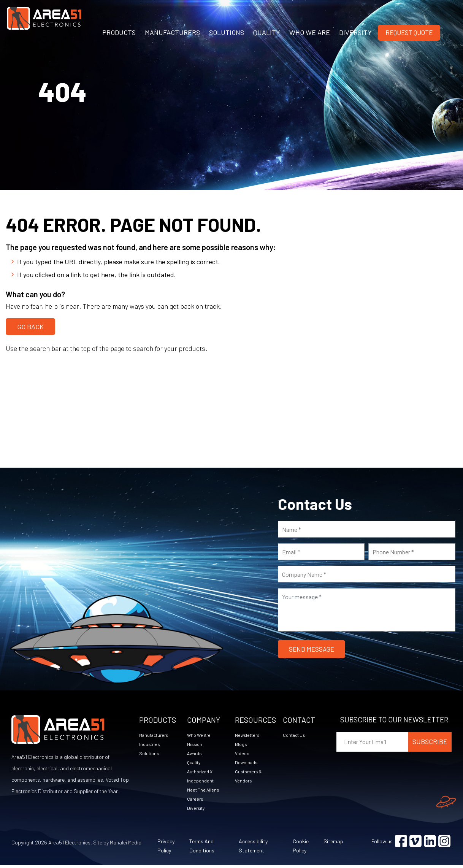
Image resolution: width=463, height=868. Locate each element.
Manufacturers (156, 734)
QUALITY (267, 32)
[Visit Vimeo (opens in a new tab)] (415, 844)
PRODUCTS (119, 32)
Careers (196, 801)
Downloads (248, 763)
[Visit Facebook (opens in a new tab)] (401, 844)
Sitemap (333, 844)
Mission (195, 744)
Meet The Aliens (205, 791)
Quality (195, 763)
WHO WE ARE (310, 32)
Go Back (30, 324)
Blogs (241, 744)
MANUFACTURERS (172, 32)
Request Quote (409, 32)
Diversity (197, 810)
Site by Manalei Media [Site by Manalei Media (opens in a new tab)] (117, 845)
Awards (196, 753)
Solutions (150, 753)
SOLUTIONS (227, 32)
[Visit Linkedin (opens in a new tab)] (430, 844)
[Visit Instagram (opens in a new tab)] (444, 844)
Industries (151, 744)
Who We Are (201, 734)
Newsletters (249, 734)
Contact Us (296, 734)
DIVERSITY (355, 32)
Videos (243, 753)
